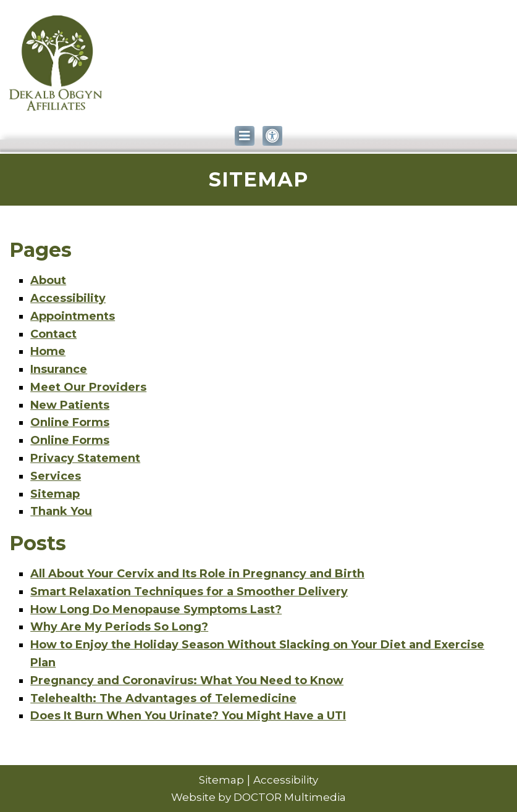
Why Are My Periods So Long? (119, 627)
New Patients (70, 405)
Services (56, 476)
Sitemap (55, 494)
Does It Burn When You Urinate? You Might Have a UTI (188, 716)
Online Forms (70, 422)
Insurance (59, 369)
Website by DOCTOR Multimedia (258, 797)
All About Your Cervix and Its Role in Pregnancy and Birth (197, 574)
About (48, 280)
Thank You (61, 511)
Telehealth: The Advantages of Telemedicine (163, 698)
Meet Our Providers (88, 387)
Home (48, 351)
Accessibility (68, 298)
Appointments (73, 316)
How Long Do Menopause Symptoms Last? (156, 609)
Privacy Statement (85, 458)
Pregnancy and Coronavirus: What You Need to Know (187, 680)
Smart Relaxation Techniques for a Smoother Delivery (189, 592)
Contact (53, 334)
